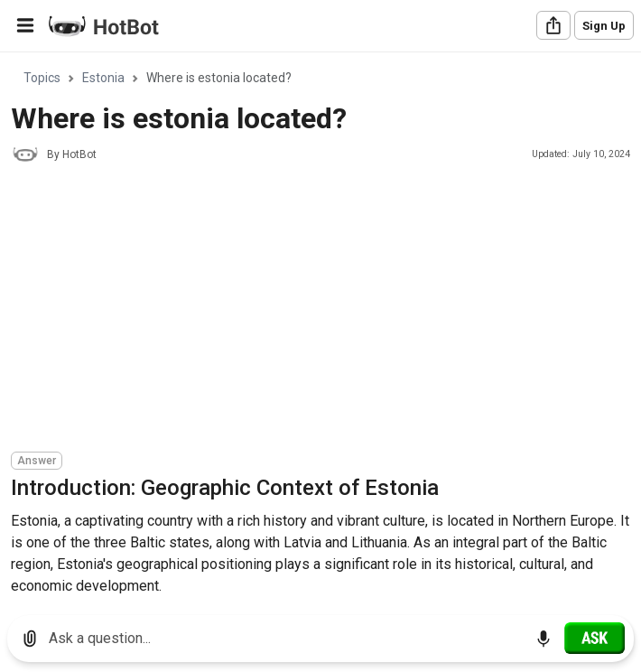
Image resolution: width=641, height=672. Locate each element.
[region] (320, 327)
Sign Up (604, 26)
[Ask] (595, 638)
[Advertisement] (326, 310)
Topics (42, 78)
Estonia (103, 78)
